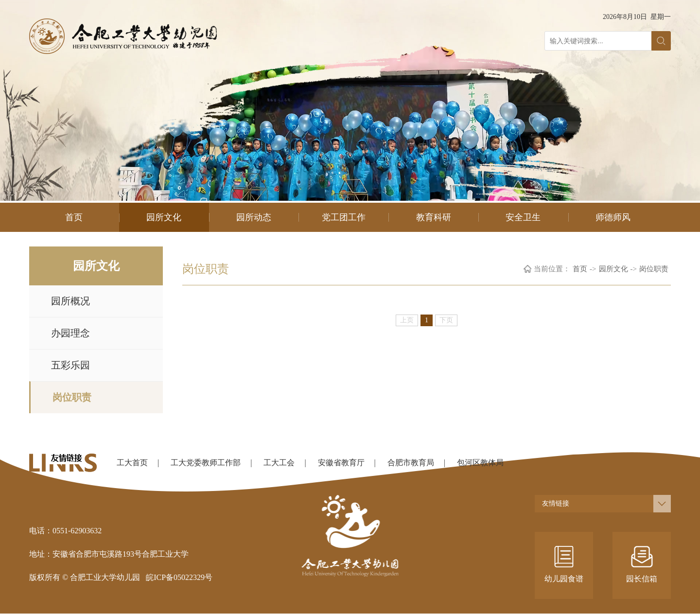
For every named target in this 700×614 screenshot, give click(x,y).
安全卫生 (523, 217)
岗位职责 (72, 397)
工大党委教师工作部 (206, 463)
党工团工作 (344, 217)
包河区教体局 (480, 463)
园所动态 (254, 217)
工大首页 (132, 463)
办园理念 (70, 333)
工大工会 (279, 463)
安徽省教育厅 (341, 463)
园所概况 (70, 301)
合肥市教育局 (411, 463)
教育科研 (434, 217)
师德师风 (613, 217)
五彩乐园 (70, 365)
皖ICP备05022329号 (179, 577)
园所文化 (164, 217)
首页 (74, 217)
